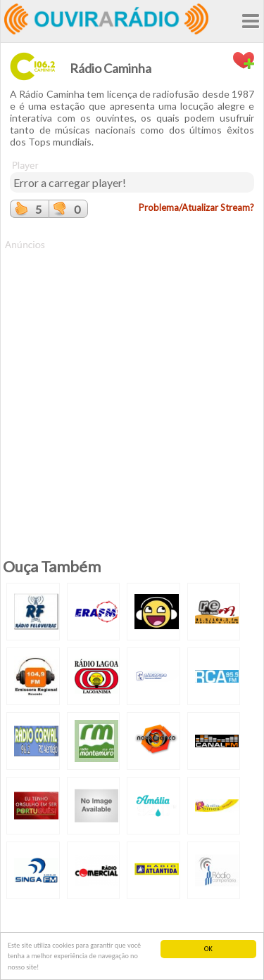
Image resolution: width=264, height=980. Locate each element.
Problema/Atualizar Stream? (196, 207)
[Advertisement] (132, 383)
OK (208, 949)
